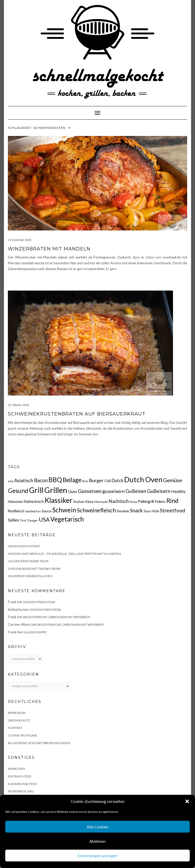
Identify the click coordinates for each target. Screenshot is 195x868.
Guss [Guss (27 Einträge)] (73, 491)
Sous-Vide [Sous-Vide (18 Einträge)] (151, 511)
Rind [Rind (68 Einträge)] (172, 501)
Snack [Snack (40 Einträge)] (136, 510)
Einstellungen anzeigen (97, 856)
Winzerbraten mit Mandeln (49, 249)
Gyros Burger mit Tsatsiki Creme (34, 569)
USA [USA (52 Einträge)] (44, 519)
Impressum (17, 713)
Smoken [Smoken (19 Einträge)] (123, 511)
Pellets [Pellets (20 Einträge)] (160, 501)
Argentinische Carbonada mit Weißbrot (57, 617)
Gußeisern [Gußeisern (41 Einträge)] (159, 491)
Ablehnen (97, 841)
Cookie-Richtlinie (23, 735)
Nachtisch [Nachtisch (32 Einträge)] (119, 501)
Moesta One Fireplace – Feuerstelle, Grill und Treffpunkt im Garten (64, 554)
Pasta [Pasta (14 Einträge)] (133, 502)
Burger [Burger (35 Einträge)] (96, 480)
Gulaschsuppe (35, 632)
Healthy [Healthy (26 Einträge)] (178, 491)
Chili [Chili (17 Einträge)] (108, 481)
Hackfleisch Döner (24, 546)
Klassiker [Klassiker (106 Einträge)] (59, 500)
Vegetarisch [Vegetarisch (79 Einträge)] (67, 519)
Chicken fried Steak (39, 602)
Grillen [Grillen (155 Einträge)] (56, 490)
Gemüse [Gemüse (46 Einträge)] (173, 480)
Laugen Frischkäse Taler (28, 561)
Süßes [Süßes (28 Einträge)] (14, 520)
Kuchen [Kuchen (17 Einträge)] (79, 502)
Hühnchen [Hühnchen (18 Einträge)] (15, 502)
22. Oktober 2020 (18, 405)
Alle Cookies (98, 827)
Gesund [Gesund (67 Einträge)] (18, 491)
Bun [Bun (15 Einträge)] (85, 481)
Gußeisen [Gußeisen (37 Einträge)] (136, 491)
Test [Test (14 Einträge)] (23, 520)
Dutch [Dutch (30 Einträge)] (118, 480)
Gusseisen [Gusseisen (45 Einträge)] (90, 491)
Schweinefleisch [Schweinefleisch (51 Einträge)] (96, 510)
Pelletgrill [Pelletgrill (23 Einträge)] (146, 501)
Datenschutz (19, 720)
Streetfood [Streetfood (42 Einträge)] (172, 510)
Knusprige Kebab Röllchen (30, 576)
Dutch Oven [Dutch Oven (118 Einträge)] (143, 479)
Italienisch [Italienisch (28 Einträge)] (34, 501)
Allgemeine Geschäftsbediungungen (39, 743)
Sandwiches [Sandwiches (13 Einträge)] (33, 511)
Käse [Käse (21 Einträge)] (89, 501)
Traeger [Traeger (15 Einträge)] (32, 520)
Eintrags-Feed (20, 776)
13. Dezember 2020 (20, 240)
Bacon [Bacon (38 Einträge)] (41, 480)
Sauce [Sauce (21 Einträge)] (47, 511)
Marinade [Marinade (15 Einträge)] (101, 502)
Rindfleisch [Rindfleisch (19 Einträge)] (16, 511)
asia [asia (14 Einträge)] (11, 481)
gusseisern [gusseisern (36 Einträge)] (113, 491)
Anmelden (16, 769)
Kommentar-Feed (22, 784)
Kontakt (15, 728)
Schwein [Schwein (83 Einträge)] (64, 510)
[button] (187, 801)
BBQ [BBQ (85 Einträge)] (55, 480)
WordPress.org (21, 791)
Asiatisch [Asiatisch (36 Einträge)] (24, 480)
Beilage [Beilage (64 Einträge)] (72, 480)
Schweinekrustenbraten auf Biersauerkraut (77, 414)
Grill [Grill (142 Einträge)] (36, 490)
